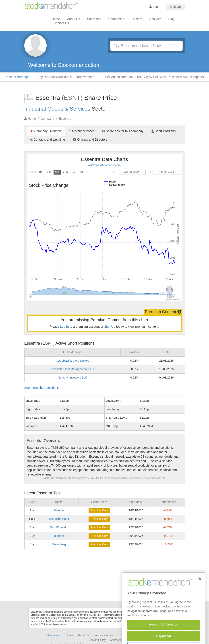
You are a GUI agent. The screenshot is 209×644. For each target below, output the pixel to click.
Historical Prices (82, 131)
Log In (64, 327)
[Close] (200, 590)
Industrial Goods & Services (57, 109)
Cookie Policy (97, 640)
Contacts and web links (48, 140)
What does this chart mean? (104, 165)
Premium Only (99, 510)
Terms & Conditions (105, 635)
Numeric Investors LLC (72, 378)
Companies (116, 19)
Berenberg (59, 544)
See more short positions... (43, 388)
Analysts (155, 19)
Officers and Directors (90, 140)
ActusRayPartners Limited (72, 361)
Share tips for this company (123, 131)
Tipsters (137, 19)
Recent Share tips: (17, 77)
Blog (172, 19)
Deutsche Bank (59, 519)
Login (155, 7)
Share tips (94, 19)
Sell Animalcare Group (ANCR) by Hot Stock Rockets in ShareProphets (156, 77)
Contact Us (61, 23)
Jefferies (59, 510)
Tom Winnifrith (59, 527)
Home (56, 19)
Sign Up (175, 7)
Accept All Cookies (163, 636)
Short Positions (163, 131)
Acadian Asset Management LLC (73, 369)
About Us (74, 19)
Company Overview (46, 131)
